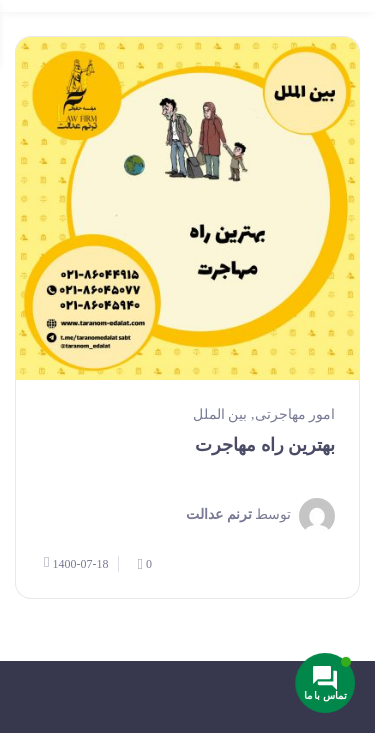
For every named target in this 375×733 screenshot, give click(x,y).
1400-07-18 (76, 562)
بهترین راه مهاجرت (265, 445)
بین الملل (220, 414)
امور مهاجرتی (295, 414)
